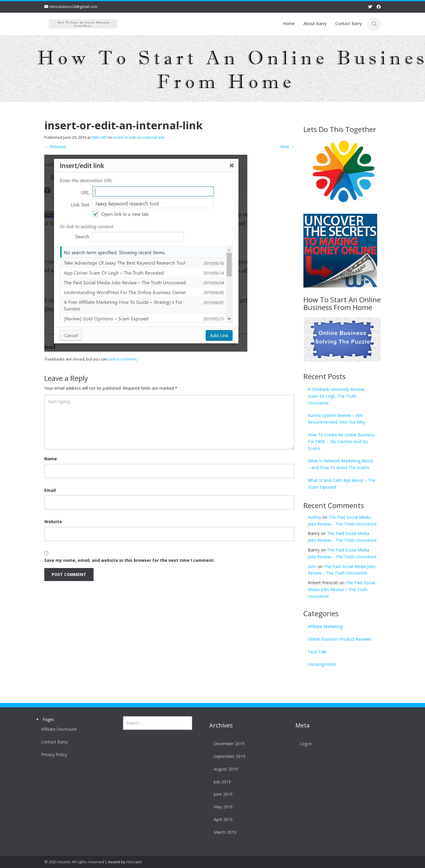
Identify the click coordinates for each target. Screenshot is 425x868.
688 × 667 (100, 137)
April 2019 (221, 819)
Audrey (314, 517)
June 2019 (221, 794)
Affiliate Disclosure (57, 729)
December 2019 (227, 744)
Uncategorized (322, 664)
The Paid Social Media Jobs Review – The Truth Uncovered (341, 589)
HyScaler (134, 862)
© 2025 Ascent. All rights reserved (74, 862)
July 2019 (220, 782)
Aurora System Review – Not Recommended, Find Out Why (336, 419)
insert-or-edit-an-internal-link (139, 137)
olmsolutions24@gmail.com (73, 6)
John (312, 566)
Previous (55, 147)
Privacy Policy (52, 754)
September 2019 (227, 756)
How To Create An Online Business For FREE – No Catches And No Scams (341, 442)
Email (50, 490)
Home (289, 23)
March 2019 (223, 832)
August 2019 (223, 769)
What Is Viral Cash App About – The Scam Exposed (342, 484)
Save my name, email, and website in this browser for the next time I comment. (130, 560)
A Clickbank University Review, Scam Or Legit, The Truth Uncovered (336, 396)
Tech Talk (317, 652)
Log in (304, 744)
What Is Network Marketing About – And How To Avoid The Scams (340, 464)
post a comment (122, 359)
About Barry (315, 23)
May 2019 (221, 807)
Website (53, 522)
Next (287, 147)
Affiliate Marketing (325, 626)
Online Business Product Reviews (340, 639)
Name (51, 459)
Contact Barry (349, 23)
